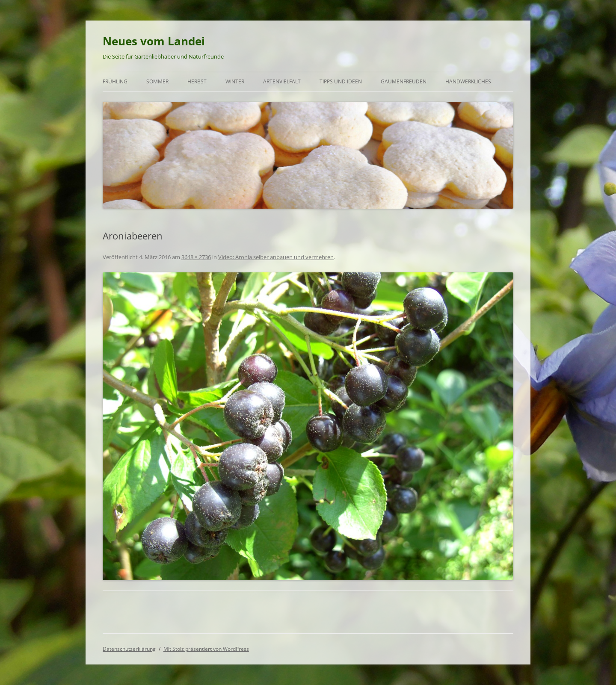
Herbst (197, 81)
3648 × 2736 (196, 257)
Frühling (115, 81)
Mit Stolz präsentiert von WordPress (206, 649)
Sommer (157, 81)
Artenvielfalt (282, 81)
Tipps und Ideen (341, 81)
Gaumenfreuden (404, 81)
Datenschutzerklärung (129, 649)
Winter (235, 81)
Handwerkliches (468, 81)
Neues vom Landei (154, 41)
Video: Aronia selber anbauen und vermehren (276, 257)
